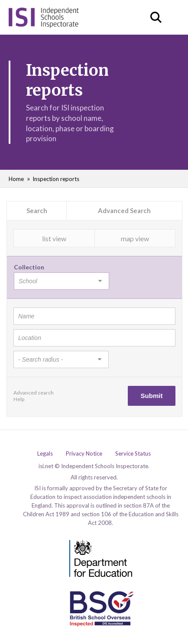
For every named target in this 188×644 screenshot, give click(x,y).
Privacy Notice (84, 454)
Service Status (133, 454)
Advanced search (34, 393)
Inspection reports (56, 179)
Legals (45, 454)
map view (135, 238)
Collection (29, 267)
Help (19, 399)
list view (54, 238)
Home (16, 179)
